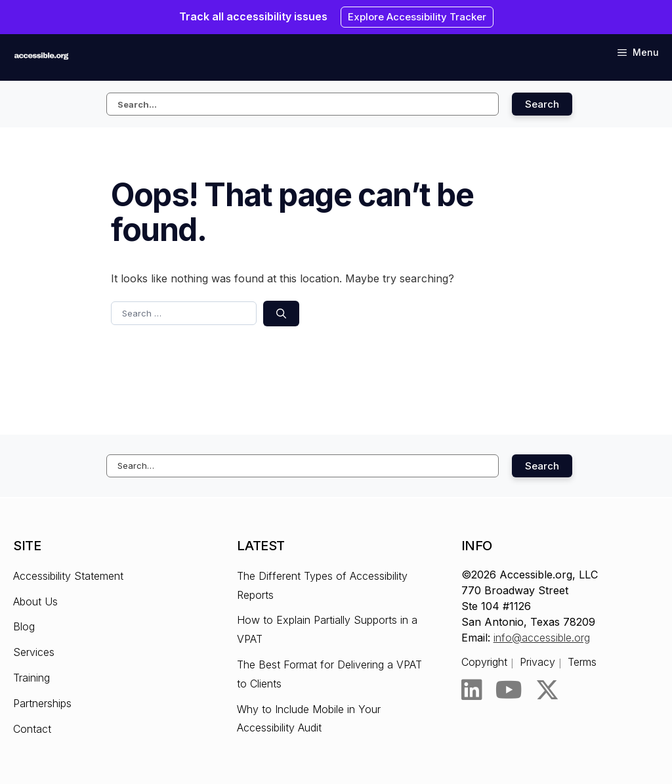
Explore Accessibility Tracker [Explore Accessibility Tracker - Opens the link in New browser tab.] (417, 17)
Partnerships (42, 703)
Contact (32, 729)
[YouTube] (509, 690)
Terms (582, 662)
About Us (35, 601)
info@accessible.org (542, 638)
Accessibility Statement (68, 576)
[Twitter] (547, 690)
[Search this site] (303, 104)
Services (34, 652)
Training (31, 678)
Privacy (537, 662)
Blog (24, 626)
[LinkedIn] (472, 690)
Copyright (484, 662)
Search (542, 104)
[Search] (281, 314)
